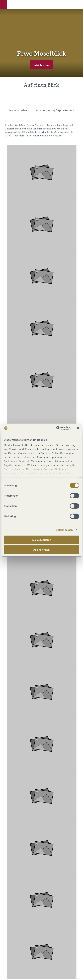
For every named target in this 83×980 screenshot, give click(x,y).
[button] (4, 4)
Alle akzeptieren (41, 540)
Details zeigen (64, 530)
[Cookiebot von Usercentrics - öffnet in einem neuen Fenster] (56, 428)
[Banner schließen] (78, 428)
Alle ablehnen (42, 550)
